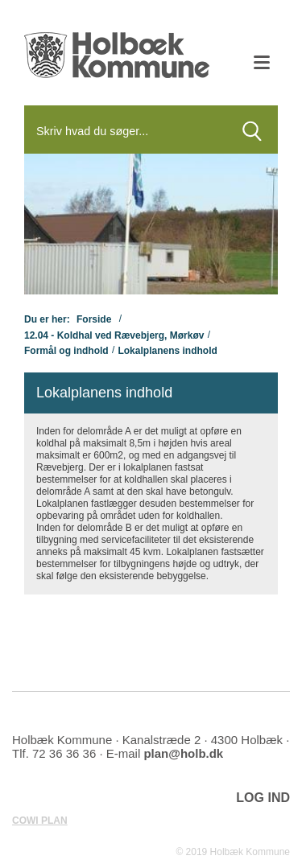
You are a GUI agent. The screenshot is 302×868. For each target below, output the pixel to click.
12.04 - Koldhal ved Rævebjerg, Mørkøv (114, 335)
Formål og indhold (66, 351)
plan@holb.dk (183, 753)
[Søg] (125, 131)
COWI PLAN (40, 821)
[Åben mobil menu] (262, 64)
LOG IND (263, 798)
